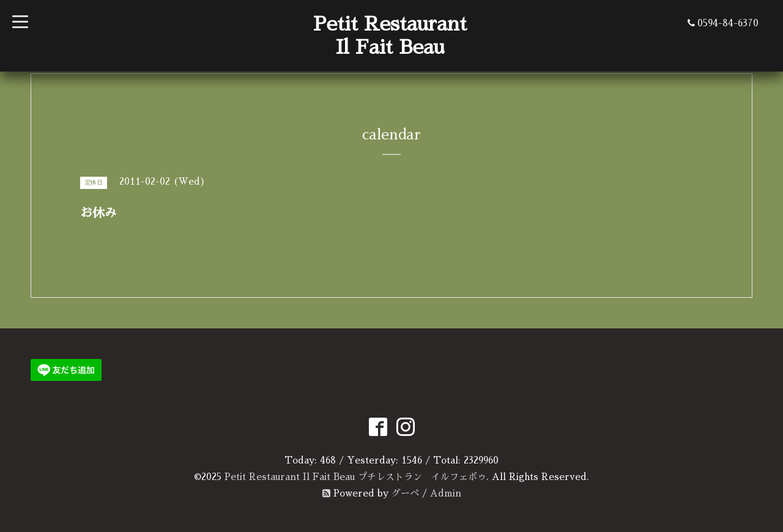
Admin (446, 493)
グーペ (405, 493)
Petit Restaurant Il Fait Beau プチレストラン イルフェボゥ (355, 477)
